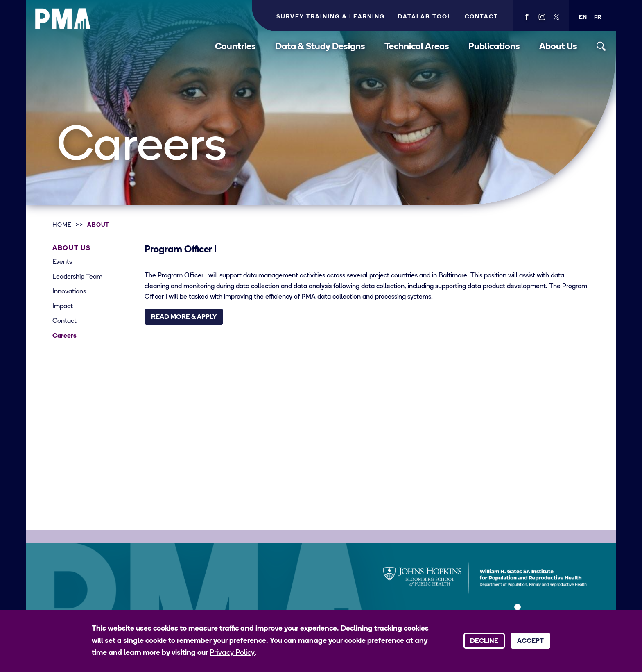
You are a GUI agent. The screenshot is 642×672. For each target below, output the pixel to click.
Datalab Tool (425, 17)
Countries (235, 47)
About (98, 225)
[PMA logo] (63, 18)
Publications (494, 47)
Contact (481, 17)
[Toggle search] (601, 47)
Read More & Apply (184, 317)
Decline (484, 641)
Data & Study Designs (320, 47)
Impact (63, 306)
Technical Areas (417, 47)
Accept (530, 641)
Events (62, 262)
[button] (583, 17)
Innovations (69, 292)
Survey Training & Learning (331, 17)
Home (62, 225)
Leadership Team (77, 277)
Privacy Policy (232, 653)
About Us (558, 47)
